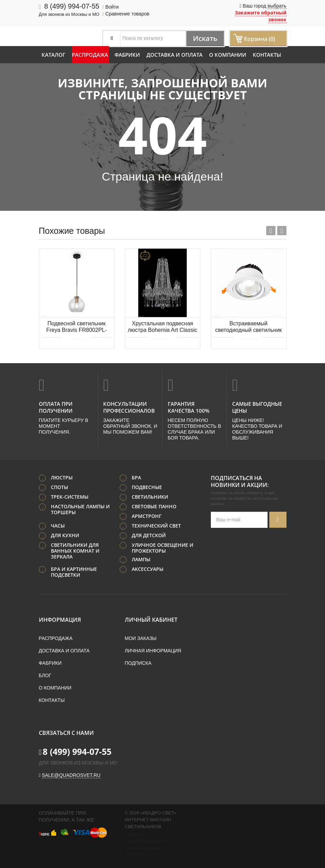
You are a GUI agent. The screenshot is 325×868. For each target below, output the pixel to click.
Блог (45, 675)
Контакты (267, 55)
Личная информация (153, 651)
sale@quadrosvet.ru (71, 775)
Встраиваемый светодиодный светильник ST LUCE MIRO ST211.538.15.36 (249, 327)
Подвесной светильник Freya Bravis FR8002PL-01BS (76, 327)
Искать (205, 38)
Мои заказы (141, 638)
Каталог (53, 55)
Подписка (138, 663)
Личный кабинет (151, 620)
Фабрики (127, 55)
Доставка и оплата (175, 55)
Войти (110, 7)
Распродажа (90, 55)
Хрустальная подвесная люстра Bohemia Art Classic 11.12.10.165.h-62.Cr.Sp (162, 327)
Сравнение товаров (126, 14)
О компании (228, 55)
